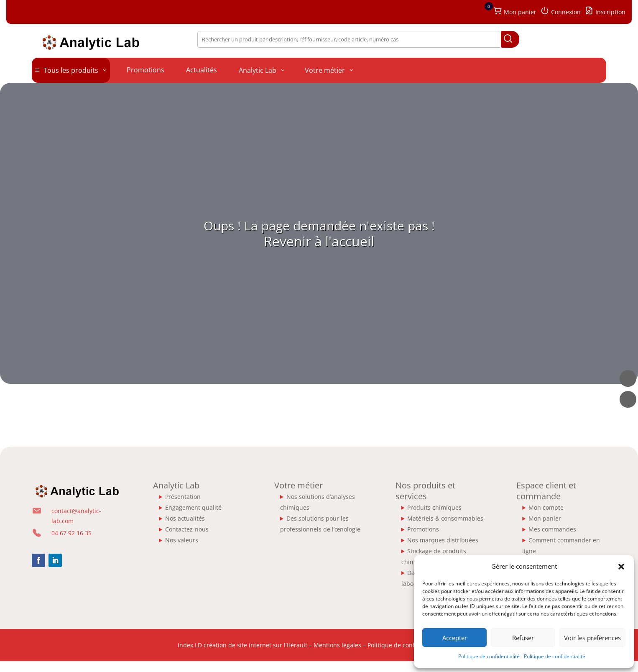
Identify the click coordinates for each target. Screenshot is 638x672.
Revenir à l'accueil (319, 241)
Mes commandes (552, 529)
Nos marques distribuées (443, 540)
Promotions (423, 529)
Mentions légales (337, 645)
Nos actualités (185, 518)
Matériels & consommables (445, 518)
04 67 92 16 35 (71, 533)
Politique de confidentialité (489, 656)
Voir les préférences (592, 638)
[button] (621, 567)
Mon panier (545, 518)
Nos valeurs (182, 540)
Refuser (523, 638)
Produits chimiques (434, 507)
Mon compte (546, 507)
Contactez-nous (187, 529)
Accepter (455, 638)
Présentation (183, 497)
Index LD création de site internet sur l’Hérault (242, 645)
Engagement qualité (193, 507)
